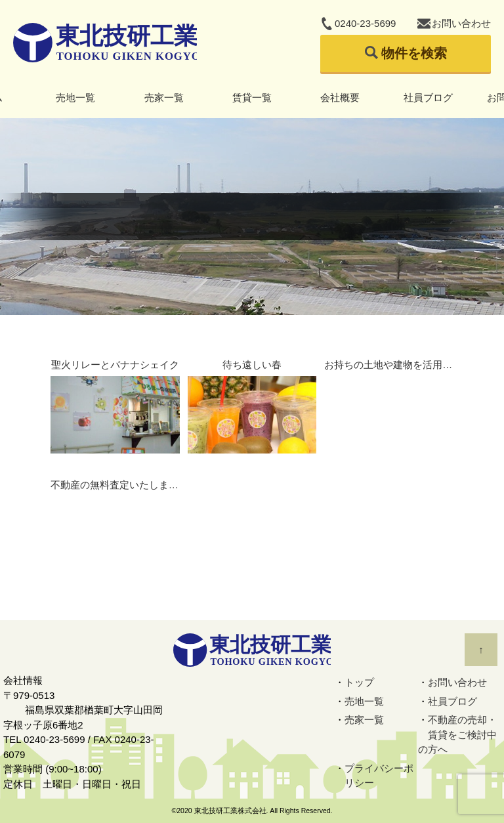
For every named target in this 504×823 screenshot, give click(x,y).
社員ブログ (428, 97)
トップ (359, 682)
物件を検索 (414, 53)
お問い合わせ (461, 23)
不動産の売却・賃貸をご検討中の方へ (457, 734)
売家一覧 (164, 97)
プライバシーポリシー (379, 776)
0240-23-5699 (365, 23)
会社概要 (340, 97)
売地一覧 (75, 97)
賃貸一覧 (252, 97)
